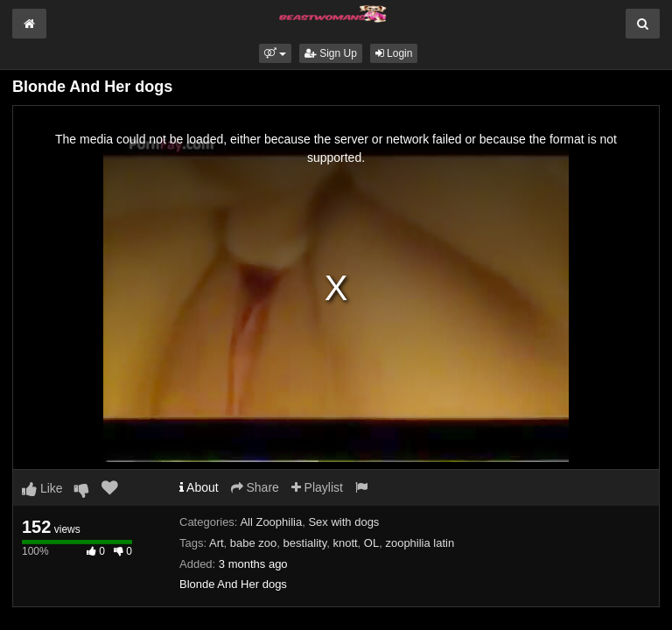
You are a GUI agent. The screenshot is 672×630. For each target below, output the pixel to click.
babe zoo (254, 543)
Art (217, 543)
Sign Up (331, 53)
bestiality (305, 543)
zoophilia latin (420, 543)
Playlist (317, 487)
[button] (275, 53)
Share (255, 487)
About (199, 487)
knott (345, 543)
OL (371, 543)
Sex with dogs (343, 522)
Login (394, 53)
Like (42, 488)
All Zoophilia (271, 522)
